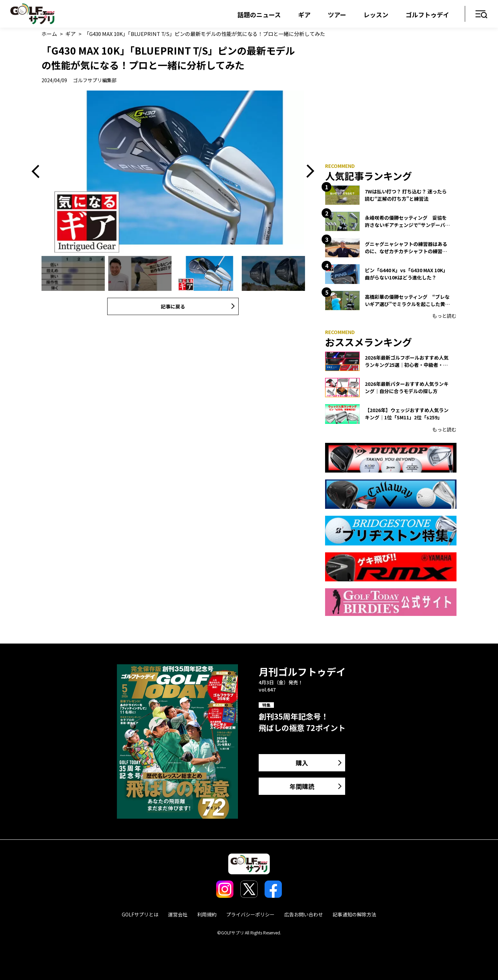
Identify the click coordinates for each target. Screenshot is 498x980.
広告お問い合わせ (304, 914)
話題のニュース (259, 15)
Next (308, 172)
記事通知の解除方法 (354, 914)
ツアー (337, 15)
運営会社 (178, 914)
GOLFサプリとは (140, 914)
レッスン (376, 15)
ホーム (49, 34)
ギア (304, 15)
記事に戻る (173, 306)
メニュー (482, 15)
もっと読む (444, 316)
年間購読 (302, 786)
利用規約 (207, 914)
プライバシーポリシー (250, 914)
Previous (38, 172)
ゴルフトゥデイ (427, 15)
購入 (302, 763)
